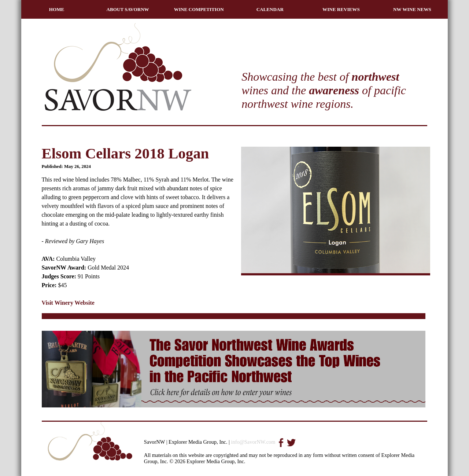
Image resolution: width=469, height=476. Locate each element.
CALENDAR (270, 9)
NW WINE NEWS (412, 9)
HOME (57, 9)
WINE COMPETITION (199, 9)
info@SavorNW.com (253, 442)
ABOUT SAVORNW (128, 9)
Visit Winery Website (68, 303)
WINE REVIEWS (341, 9)
